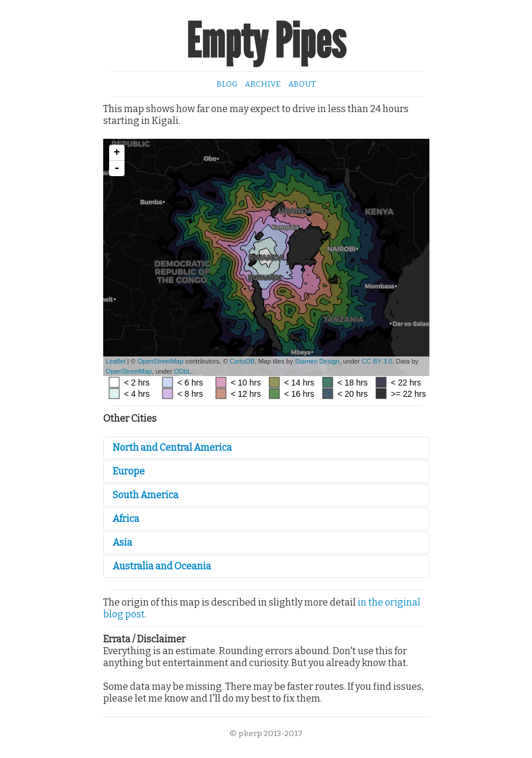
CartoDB (242, 361)
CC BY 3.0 (377, 361)
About (302, 84)
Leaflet (116, 361)
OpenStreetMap (161, 361)
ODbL (182, 371)
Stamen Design (317, 361)
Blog (227, 84)
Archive (263, 84)
